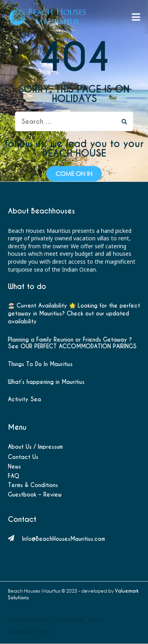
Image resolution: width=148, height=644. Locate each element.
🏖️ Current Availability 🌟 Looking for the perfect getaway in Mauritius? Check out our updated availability (74, 313)
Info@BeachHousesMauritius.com (64, 539)
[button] (74, 174)
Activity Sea (24, 399)
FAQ (14, 476)
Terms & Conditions (33, 485)
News (14, 466)
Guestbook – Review (35, 495)
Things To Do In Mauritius (40, 364)
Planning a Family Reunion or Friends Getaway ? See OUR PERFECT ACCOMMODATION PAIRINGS (72, 343)
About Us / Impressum (35, 447)
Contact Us (23, 457)
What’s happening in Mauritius (46, 382)
